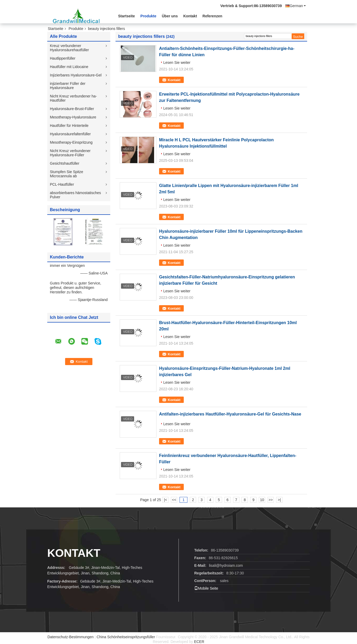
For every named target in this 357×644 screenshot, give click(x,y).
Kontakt (190, 16)
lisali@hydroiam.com (226, 565)
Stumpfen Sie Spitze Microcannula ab (67, 174)
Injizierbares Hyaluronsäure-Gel (76, 75)
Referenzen (212, 16)
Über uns (170, 16)
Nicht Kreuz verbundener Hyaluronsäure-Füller (70, 153)
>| (279, 500)
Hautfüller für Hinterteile (69, 126)
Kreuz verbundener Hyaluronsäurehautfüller (69, 48)
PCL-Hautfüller (62, 184)
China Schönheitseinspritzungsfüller (126, 637)
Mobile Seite (206, 588)
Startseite (127, 16)
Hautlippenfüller (63, 58)
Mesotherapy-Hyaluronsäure (73, 117)
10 (262, 500)
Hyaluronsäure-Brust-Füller (72, 109)
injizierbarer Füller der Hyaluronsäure (68, 86)
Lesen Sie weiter (177, 63)
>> (271, 500)
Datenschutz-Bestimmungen (71, 637)
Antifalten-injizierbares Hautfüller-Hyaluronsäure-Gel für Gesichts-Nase (230, 414)
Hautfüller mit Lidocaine (69, 67)
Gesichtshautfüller (65, 163)
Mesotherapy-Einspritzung (71, 142)
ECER (199, 642)
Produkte (148, 16)
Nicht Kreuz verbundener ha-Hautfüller (73, 98)
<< (174, 500)
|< (166, 500)
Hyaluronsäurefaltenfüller (70, 134)
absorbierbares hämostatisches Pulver (75, 195)
